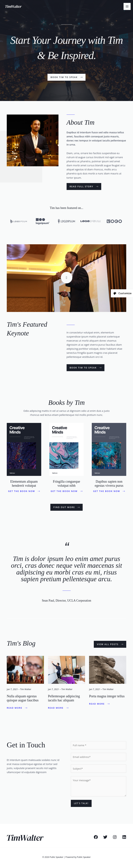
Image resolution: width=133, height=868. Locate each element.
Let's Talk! (81, 803)
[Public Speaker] (15, 7)
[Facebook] (96, 837)
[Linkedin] (124, 837)
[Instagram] (115, 837)
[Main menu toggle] (127, 6)
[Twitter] (105, 837)
